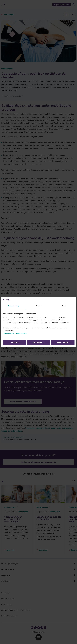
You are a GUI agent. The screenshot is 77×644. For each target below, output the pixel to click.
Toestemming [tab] (13, 306)
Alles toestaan (63, 342)
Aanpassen (39, 342)
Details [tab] (39, 306)
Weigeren (14, 342)
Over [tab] (64, 306)
